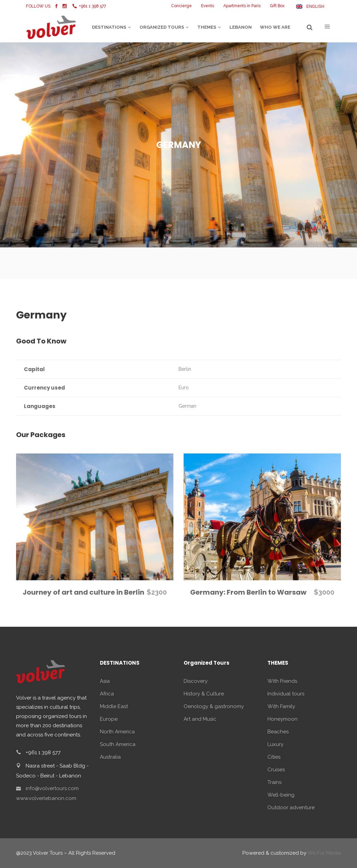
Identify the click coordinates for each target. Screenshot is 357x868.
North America (117, 732)
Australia (110, 757)
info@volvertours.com (52, 788)
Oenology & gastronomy (214, 706)
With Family (281, 706)
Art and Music (200, 719)
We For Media (324, 853)
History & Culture (204, 694)
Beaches (278, 732)
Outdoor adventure (291, 808)
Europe (109, 719)
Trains (274, 782)
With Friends (282, 681)
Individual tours (286, 694)
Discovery (196, 681)
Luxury (275, 744)
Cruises (276, 770)
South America (118, 744)
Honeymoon (282, 719)
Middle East (114, 706)
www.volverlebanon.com (46, 798)
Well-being (281, 795)
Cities (274, 757)
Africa (107, 694)
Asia (105, 681)
